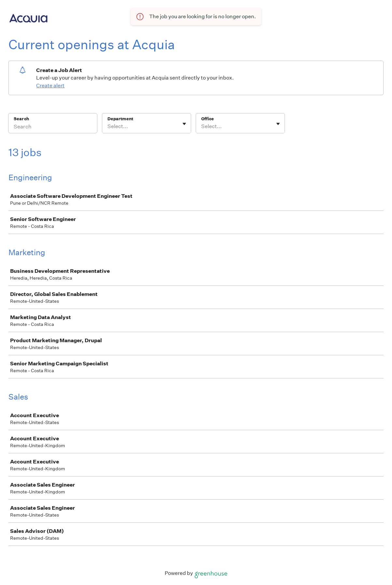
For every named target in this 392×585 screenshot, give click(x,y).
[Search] (53, 127)
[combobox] (108, 126)
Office (208, 119)
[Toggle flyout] (184, 124)
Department (120, 119)
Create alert (50, 86)
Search (21, 119)
